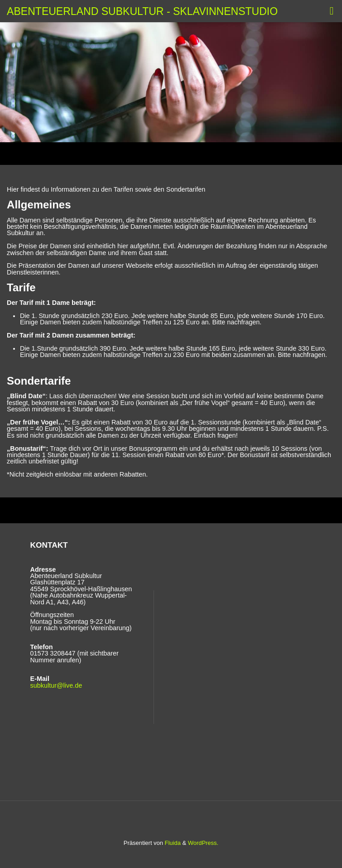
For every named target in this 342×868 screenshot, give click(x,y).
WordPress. (203, 843)
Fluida (172, 843)
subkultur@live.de (56, 685)
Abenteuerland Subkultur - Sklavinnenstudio (142, 11)
